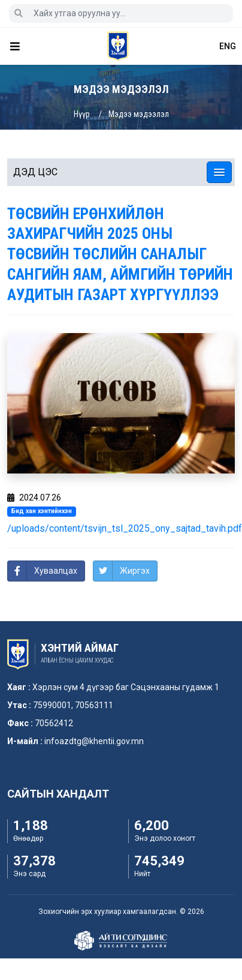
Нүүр (82, 114)
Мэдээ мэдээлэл (139, 114)
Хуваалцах (56, 571)
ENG (228, 46)
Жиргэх (135, 571)
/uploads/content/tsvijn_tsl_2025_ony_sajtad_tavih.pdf (125, 528)
